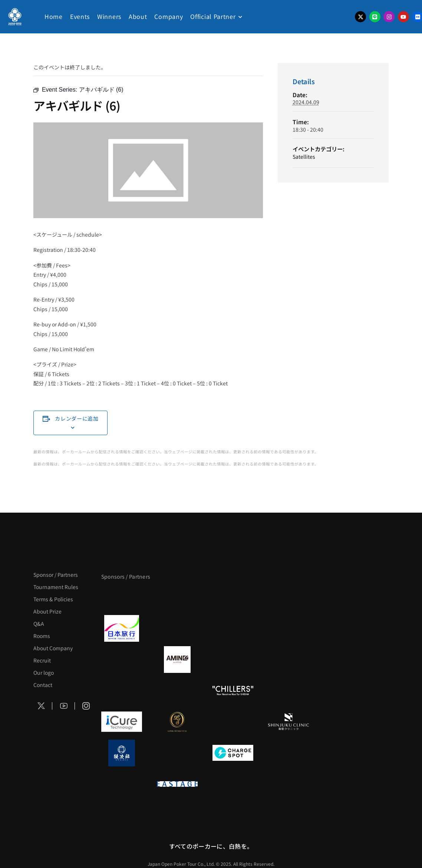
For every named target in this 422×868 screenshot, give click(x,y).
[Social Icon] (41, 706)
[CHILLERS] (233, 691)
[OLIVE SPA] (233, 722)
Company (169, 16)
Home (54, 16)
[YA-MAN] (289, 660)
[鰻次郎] (122, 753)
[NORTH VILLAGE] (177, 753)
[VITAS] (177, 660)
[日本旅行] (122, 628)
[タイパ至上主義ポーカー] (289, 597)
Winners (109, 16)
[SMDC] (289, 753)
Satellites (304, 157)
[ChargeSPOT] (233, 753)
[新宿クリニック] (289, 722)
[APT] (122, 597)
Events (80, 16)
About (138, 16)
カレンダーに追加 (77, 418)
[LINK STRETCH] (177, 722)
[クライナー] (233, 660)
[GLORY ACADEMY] (177, 628)
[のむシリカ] (122, 691)
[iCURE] (122, 722)
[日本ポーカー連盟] (233, 784)
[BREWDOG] (289, 628)
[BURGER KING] (122, 660)
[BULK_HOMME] (289, 691)
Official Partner (213, 16)
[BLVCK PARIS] (177, 597)
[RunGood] (177, 691)
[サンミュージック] (233, 597)
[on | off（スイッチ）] (122, 784)
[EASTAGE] (177, 784)
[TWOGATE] (233, 628)
